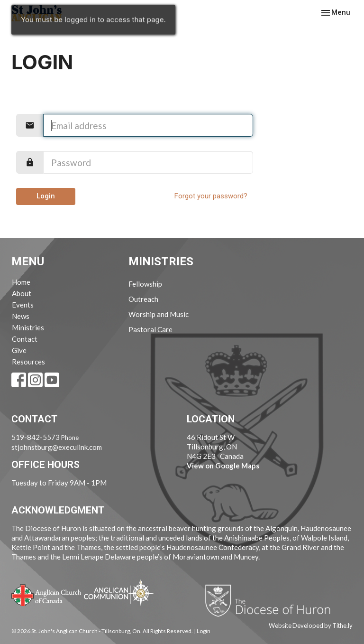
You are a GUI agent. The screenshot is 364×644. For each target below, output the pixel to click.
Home (21, 282)
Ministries (28, 327)
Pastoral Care (150, 329)
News (21, 316)
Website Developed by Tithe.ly (311, 625)
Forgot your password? (211, 196)
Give (19, 350)
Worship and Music (159, 314)
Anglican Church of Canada (47, 594)
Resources (28, 362)
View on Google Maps (223, 466)
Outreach (143, 299)
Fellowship (145, 284)
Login (46, 196)
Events (23, 305)
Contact (25, 339)
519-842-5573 (36, 437)
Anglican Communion (119, 593)
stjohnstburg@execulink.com (57, 447)
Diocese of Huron (271, 600)
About (22, 293)
